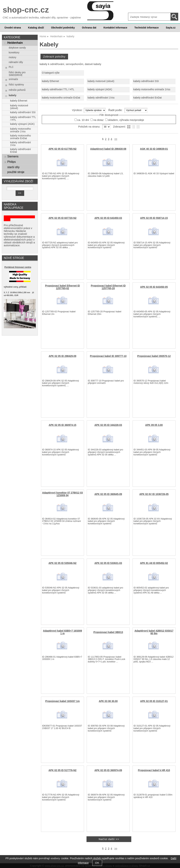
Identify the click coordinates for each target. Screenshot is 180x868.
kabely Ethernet (50, 81)
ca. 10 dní (83, 120)
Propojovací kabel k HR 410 (154, 770)
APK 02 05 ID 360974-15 (63, 425)
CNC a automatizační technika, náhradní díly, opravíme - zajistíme (42, 18)
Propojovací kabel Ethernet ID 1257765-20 (108, 287)
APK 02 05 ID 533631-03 (108, 563)
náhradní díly (16, 62)
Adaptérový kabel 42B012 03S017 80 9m (154, 632)
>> (116, 139)
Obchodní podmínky (63, 28)
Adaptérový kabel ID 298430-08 (108, 149)
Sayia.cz (171, 28)
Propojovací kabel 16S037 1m (63, 701)
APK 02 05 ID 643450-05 (154, 287)
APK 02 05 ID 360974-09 (108, 770)
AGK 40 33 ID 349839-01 (154, 149)
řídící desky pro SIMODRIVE (17, 74)
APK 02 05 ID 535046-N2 (63, 563)
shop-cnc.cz (26, 10)
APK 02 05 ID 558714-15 (154, 218)
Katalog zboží (36, 28)
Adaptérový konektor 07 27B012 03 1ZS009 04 (62, 494)
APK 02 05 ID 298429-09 (63, 356)
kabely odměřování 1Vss (101, 98)
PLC (11, 67)
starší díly (14, 167)
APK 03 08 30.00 (108, 701)
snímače (13, 79)
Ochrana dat (89, 28)
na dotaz (98, 120)
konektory (14, 53)
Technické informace (146, 28)
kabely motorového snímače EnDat (61, 98)
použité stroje (16, 172)
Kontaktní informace (115, 28)
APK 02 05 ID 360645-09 (108, 494)
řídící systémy (16, 85)
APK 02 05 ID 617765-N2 (63, 149)
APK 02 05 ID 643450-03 (108, 218)
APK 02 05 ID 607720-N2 (63, 218)
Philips (12, 162)
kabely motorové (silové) (101, 81)
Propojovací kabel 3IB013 (108, 632)
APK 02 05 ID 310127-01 (154, 701)
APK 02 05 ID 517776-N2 (63, 770)
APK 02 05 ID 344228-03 (108, 425)
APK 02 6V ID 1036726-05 (154, 494)
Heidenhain (15, 43)
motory (13, 57)
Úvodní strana (13, 28)
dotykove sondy (17, 48)
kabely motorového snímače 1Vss (152, 89)
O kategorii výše (51, 73)
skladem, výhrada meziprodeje (126, 120)
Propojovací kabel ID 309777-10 (108, 356)
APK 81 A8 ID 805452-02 (154, 563)
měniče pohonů (17, 90)
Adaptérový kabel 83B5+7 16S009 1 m (63, 632)
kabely (13, 95)
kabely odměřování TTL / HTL (58, 89)
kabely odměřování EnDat (148, 98)
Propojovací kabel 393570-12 (154, 356)
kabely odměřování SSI (146, 81)
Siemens (13, 156)
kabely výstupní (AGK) (100, 89)
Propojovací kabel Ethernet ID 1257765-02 (63, 287)
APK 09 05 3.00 (154, 425)
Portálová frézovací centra (18, 267)
